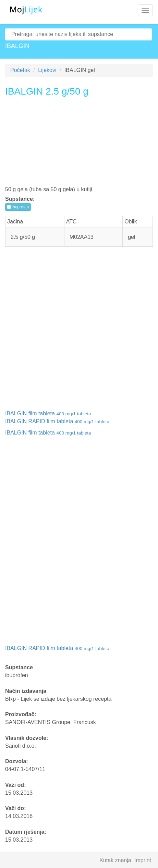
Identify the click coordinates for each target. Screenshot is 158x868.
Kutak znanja (115, 860)
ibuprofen (18, 207)
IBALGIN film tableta (48, 413)
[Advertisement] (79, 144)
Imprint (143, 860)
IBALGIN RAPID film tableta (57, 421)
